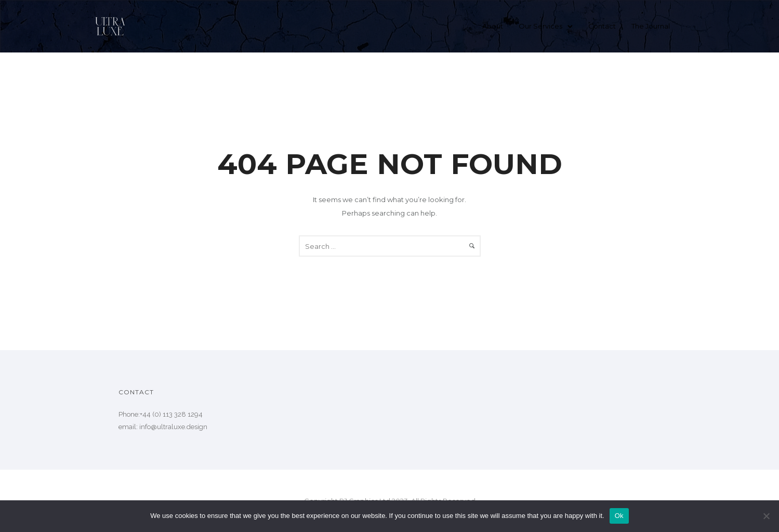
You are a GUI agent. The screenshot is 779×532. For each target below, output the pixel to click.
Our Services (540, 26)
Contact (602, 26)
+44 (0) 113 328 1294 (171, 414)
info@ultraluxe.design (173, 427)
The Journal (651, 26)
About (493, 26)
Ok (619, 516)
